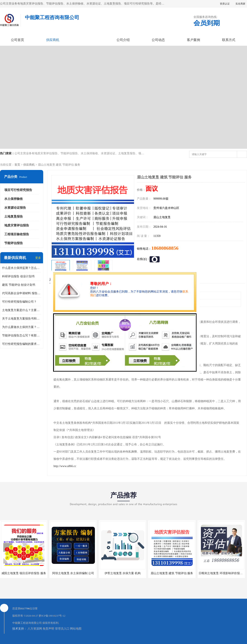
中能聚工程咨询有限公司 (27, 623)
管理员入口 (62, 629)
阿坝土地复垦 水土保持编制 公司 (73, 573)
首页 (17, 165)
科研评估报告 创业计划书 (18, 276)
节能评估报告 (14, 243)
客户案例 (193, 40)
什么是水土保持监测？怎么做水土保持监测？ (22, 268)
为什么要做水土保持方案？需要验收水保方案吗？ (22, 327)
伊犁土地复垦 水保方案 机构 (123, 573)
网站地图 (76, 629)
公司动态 (158, 40)
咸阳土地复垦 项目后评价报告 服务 (24, 573)
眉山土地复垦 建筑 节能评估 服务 (172, 573)
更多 (38, 258)
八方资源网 (35, 629)
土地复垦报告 (14, 217)
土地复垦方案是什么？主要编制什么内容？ (22, 310)
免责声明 (48, 629)
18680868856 (165, 248)
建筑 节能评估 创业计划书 (19, 285)
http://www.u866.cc (65, 466)
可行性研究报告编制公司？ (19, 302)
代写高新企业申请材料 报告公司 (22, 293)
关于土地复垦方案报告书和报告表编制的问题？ (22, 319)
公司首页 (17, 40)
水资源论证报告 (15, 208)
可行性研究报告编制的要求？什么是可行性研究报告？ (22, 344)
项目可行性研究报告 (18, 190)
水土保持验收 (14, 199)
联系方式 (229, 40)
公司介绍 (123, 40)
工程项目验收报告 (17, 234)
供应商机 (53, 40)
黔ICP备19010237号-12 (52, 616)
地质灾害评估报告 (17, 225)
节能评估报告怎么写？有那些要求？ (22, 335)
